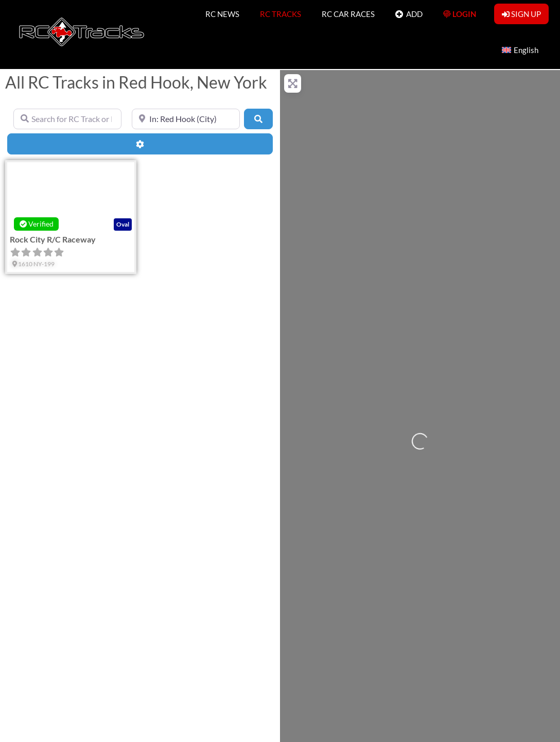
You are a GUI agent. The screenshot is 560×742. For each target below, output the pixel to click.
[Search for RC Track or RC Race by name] (67, 119)
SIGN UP (521, 14)
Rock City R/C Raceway (53, 239)
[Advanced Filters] (140, 144)
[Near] (186, 119)
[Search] (258, 119)
